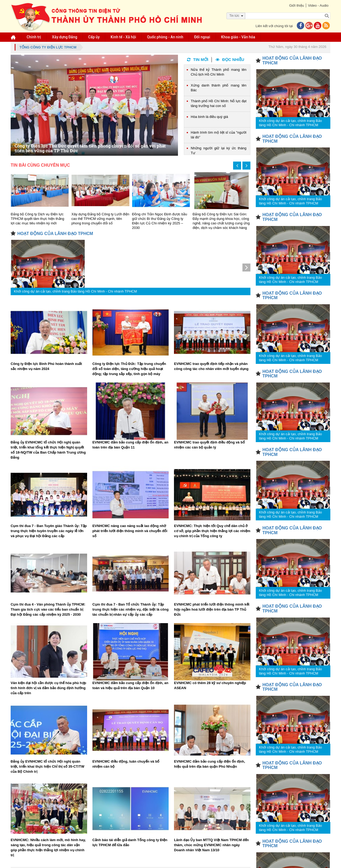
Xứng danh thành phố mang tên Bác (219, 88)
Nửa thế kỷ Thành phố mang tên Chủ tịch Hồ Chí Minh (219, 72)
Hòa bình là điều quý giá (209, 117)
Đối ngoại (202, 37)
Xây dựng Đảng (65, 37)
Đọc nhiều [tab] (230, 59)
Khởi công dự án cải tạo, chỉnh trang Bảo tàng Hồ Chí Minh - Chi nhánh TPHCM (75, 291)
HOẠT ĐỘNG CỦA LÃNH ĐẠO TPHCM (55, 234)
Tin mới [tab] (198, 59)
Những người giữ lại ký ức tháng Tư (219, 151)
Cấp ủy (94, 37)
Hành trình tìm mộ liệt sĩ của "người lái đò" (219, 135)
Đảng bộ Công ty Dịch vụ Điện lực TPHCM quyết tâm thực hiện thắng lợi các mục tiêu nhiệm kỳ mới (38, 219)
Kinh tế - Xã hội (123, 37)
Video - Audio (318, 5)
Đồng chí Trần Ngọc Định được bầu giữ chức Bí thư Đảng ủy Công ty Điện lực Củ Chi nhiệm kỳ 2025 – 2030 (160, 221)
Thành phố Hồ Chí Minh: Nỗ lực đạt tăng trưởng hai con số (219, 103)
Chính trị (34, 37)
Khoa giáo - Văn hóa (238, 37)
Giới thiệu (296, 5)
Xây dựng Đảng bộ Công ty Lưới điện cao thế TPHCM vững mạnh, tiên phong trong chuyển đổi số (100, 219)
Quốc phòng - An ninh (165, 37)
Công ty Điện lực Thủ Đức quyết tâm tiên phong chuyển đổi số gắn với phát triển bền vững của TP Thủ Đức (90, 148)
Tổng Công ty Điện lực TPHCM (48, 47)
